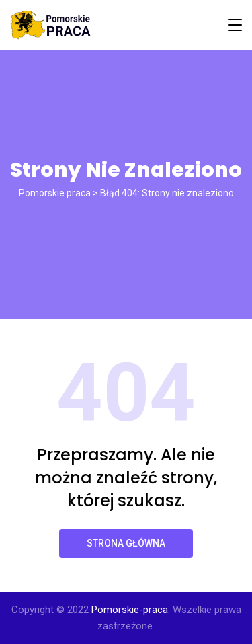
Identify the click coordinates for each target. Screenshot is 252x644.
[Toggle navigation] (235, 25)
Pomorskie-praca (130, 610)
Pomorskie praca (55, 193)
